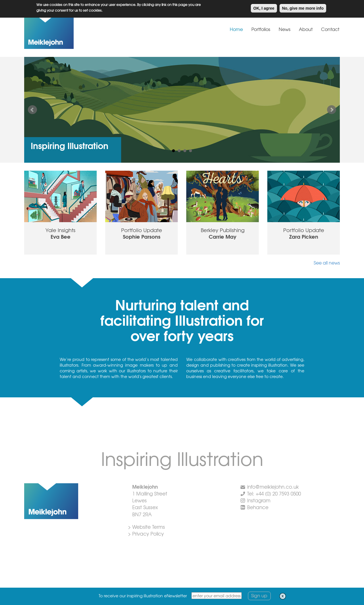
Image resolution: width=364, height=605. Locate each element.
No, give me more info (303, 7)
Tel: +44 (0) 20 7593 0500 (274, 493)
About (306, 29)
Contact (330, 29)
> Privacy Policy (146, 533)
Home (236, 29)
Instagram (259, 500)
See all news (327, 263)
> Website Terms (146, 527)
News (285, 29)
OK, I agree (264, 7)
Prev (32, 110)
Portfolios (261, 29)
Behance (258, 507)
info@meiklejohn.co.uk (273, 487)
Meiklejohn (67, 32)
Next (332, 110)
